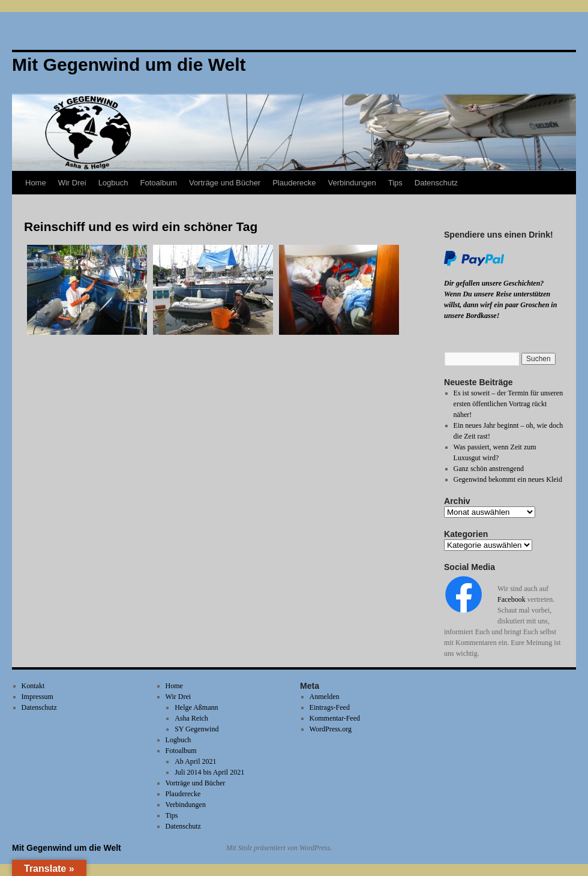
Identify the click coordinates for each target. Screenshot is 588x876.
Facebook (511, 599)
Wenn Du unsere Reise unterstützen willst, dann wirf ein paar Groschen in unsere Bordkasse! (500, 305)
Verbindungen (352, 183)
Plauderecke (294, 183)
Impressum (37, 697)
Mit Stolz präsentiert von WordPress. (279, 848)
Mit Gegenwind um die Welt (67, 848)
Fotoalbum (159, 183)
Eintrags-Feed (330, 707)
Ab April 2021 (195, 761)
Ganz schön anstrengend (489, 469)
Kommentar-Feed (335, 718)
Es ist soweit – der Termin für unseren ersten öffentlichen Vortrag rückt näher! (508, 404)
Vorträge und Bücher (225, 183)
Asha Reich (191, 718)
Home (36, 183)
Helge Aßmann (196, 707)
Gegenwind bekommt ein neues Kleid (508, 479)
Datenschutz (436, 183)
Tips (395, 183)
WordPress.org (331, 729)
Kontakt (33, 686)
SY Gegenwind (196, 729)
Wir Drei (72, 183)
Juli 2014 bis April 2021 (209, 772)
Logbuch (113, 183)
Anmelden (325, 697)
